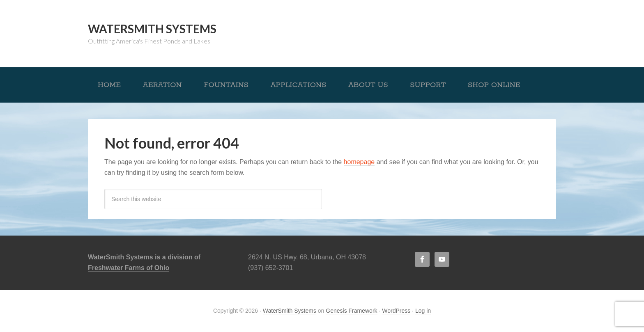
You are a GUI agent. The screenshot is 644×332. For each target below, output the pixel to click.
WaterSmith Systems (152, 29)
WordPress (396, 311)
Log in (423, 311)
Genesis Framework (351, 311)
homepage (359, 162)
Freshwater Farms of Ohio (129, 268)
